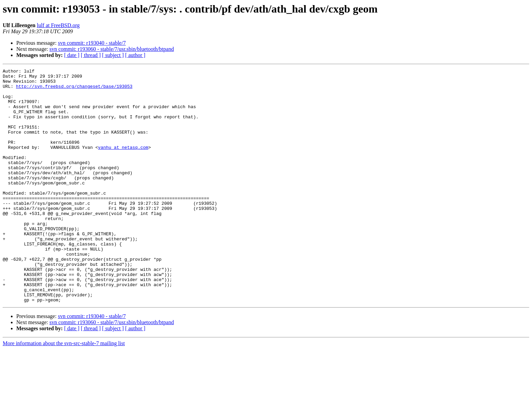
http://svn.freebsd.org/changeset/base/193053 (74, 90)
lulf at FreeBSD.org (58, 25)
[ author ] (135, 55)
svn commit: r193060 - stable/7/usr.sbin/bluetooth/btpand (112, 49)
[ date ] (72, 55)
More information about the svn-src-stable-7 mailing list (64, 390)
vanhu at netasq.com (123, 163)
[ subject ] (113, 55)
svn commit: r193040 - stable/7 (92, 43)
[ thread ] (91, 55)
